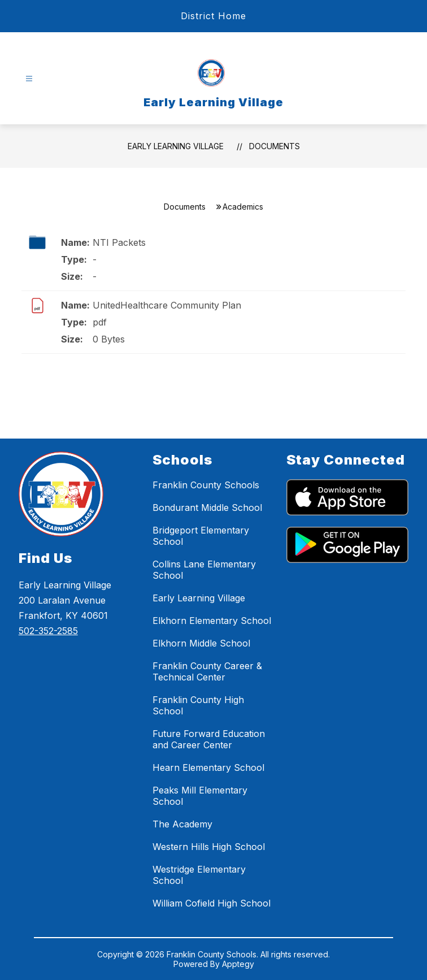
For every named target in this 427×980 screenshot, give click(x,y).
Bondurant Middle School (207, 508)
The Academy (182, 824)
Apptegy (238, 964)
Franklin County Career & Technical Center (207, 671)
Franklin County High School (198, 705)
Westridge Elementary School (199, 875)
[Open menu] (29, 79)
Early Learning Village (176, 146)
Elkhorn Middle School (201, 643)
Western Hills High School (209, 847)
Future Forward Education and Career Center (209, 739)
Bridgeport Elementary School (201, 536)
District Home (213, 16)
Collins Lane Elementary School (204, 570)
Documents (274, 146)
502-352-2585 (48, 631)
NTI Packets (119, 242)
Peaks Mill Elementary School (200, 796)
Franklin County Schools (206, 485)
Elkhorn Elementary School (212, 621)
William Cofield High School (212, 903)
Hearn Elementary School (208, 767)
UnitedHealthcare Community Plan (167, 305)
